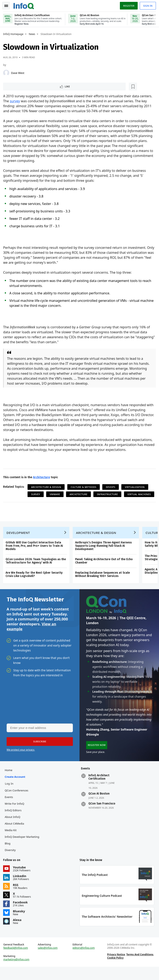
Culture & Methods (84, 487)
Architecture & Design (47, 487)
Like (15, 86)
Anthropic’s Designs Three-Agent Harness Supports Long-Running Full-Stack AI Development (104, 553)
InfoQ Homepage (14, 33)
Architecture (42, 477)
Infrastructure (108, 494)
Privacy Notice (116, 967)
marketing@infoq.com (17, 972)
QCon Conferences (17, 801)
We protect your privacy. (21, 759)
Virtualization (136, 487)
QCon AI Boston (99, 804)
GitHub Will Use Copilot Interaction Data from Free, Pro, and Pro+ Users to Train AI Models (35, 553)
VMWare (56, 494)
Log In (10, 794)
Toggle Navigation (8, 5)
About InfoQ (13, 827)
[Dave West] (7, 72)
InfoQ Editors (14, 820)
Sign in (147, 5)
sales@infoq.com (48, 960)
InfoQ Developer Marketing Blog (23, 850)
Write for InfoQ (15, 814)
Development (19, 540)
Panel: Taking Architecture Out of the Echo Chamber (105, 568)
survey (16, 101)
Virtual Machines (44, 501)
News (33, 33)
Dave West (19, 72)
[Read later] (29, 86)
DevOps (111, 487)
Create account (16, 787)
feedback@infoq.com (17, 960)
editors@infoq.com (84, 960)
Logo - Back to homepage (25, 5)
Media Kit (11, 840)
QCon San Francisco (102, 814)
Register (128, 5)
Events (10, 807)
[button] (39, 751)
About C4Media (15, 834)
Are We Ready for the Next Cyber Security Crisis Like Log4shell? (35, 582)
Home (9, 780)
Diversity (11, 860)
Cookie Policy (115, 970)
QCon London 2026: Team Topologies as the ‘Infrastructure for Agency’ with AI (37, 568)
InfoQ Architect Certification (99, 787)
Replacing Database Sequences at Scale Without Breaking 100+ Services (104, 582)
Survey (37, 494)
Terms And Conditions (139, 967)
